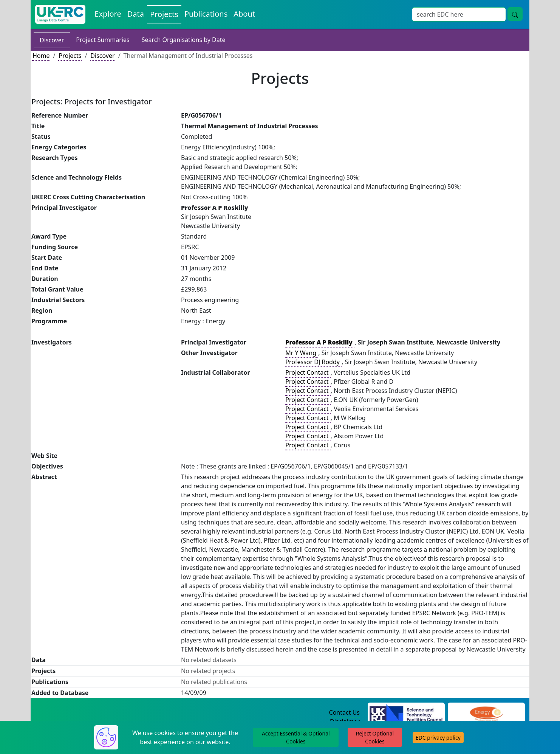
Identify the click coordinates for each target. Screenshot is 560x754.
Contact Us (344, 712)
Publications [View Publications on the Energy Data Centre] (206, 14)
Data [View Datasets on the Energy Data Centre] (136, 14)
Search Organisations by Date (184, 40)
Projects (70, 56)
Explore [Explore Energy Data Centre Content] (108, 14)
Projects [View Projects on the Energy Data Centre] (164, 14)
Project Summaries (103, 40)
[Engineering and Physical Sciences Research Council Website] (486, 713)
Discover (52, 40)
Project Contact (308, 372)
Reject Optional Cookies (375, 737)
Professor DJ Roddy (313, 362)
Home (41, 56)
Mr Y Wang (302, 353)
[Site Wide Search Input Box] (459, 14)
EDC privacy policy (438, 738)
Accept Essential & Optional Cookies (296, 737)
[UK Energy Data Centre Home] (60, 14)
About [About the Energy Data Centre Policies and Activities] (244, 14)
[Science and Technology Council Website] (406, 713)
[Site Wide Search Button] (515, 14)
